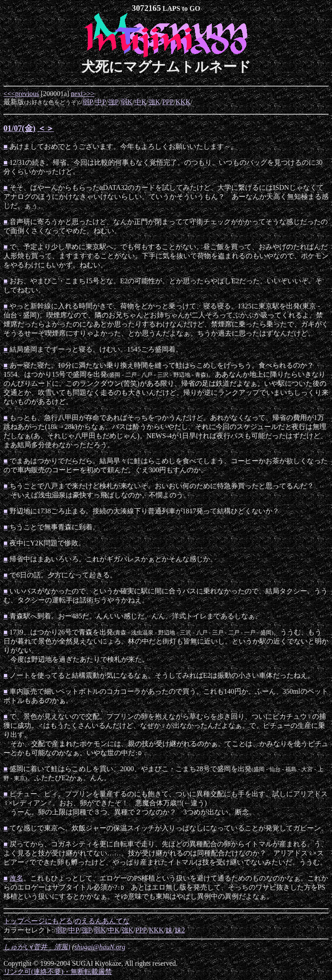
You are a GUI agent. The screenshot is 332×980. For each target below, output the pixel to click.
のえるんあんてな (102, 921)
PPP (168, 102)
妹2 (180, 930)
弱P (88, 102)
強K (154, 102)
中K (140, 102)
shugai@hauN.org (100, 947)
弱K (127, 102)
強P (113, 102)
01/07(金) (19, 128)
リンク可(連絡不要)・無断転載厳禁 (58, 972)
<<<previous (21, 94)
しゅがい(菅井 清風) (37, 947)
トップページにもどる (38, 921)
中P (101, 102)
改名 (16, 878)
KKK (183, 102)
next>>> (83, 94)
